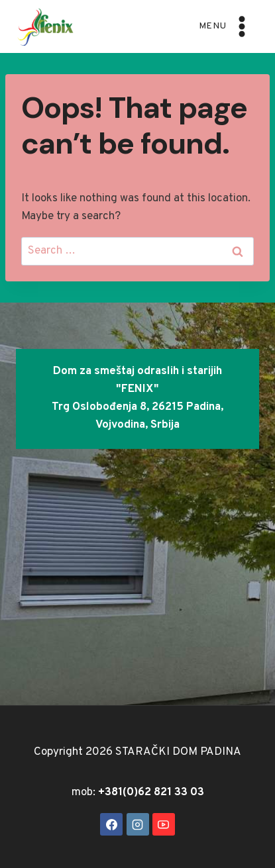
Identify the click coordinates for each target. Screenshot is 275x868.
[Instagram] (138, 824)
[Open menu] (226, 26)
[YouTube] (164, 824)
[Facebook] (111, 824)
